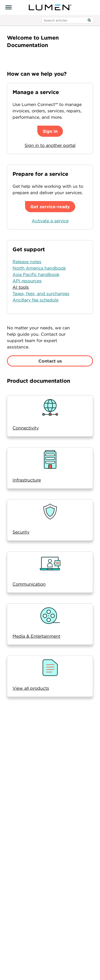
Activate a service (50, 221)
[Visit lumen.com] (50, 7)
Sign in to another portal (50, 145)
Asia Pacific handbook (36, 274)
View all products (31, 688)
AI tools (21, 287)
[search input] (67, 20)
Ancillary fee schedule (35, 300)
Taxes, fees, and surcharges (41, 293)
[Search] (89, 20)
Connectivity (26, 428)
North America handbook (39, 268)
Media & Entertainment (36, 636)
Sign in (50, 131)
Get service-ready (50, 207)
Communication (29, 584)
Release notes (27, 262)
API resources (27, 281)
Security (21, 532)
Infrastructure (27, 480)
